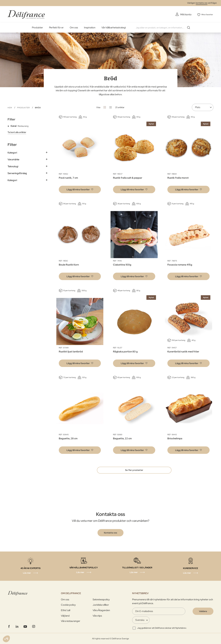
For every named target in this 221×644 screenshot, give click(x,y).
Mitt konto (182, 14)
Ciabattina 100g (122, 264)
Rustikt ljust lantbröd (71, 351)
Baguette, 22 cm (122, 438)
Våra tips (97, 616)
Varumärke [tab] (13, 159)
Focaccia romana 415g (180, 264)
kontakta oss (202, 3)
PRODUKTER (24, 107)
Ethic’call (66, 610)
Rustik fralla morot (178, 177)
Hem (10, 107)
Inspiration (90, 27)
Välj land (65, 616)
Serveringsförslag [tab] (17, 173)
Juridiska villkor (101, 605)
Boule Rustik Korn (69, 264)
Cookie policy (68, 605)
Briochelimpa (175, 438)
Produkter (37, 27)
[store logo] (26, 14)
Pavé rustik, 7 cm (68, 177)
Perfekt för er (56, 27)
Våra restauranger (71, 621)
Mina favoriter (206, 14)
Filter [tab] (11, 119)
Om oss (74, 27)
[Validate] (203, 611)
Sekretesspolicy (101, 599)
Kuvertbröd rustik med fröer (183, 351)
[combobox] (163, 27)
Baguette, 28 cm (68, 438)
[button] (80, 189)
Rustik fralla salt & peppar (128, 177)
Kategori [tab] (12, 152)
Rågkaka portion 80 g (125, 351)
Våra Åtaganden (101, 610)
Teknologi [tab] (13, 166)
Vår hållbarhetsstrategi (114, 27)
